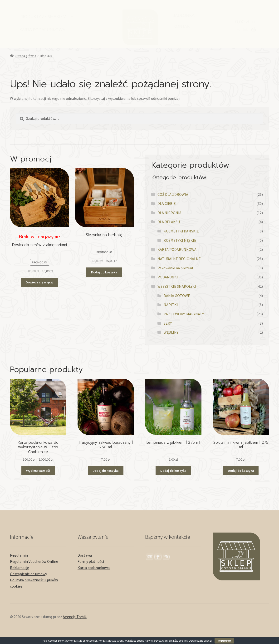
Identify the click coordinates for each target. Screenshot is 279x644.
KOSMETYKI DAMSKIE (181, 231)
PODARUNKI (168, 277)
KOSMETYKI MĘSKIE (180, 240)
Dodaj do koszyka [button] (104, 272)
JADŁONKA (184, 15)
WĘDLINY (171, 332)
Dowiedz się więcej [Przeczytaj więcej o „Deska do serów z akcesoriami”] (39, 282)
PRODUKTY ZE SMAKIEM (43, 17)
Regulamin (19, 555)
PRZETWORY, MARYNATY (184, 314)
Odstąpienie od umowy (28, 574)
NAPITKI (171, 305)
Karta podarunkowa (94, 568)
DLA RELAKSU (169, 222)
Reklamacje (20, 568)
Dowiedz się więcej (200, 641)
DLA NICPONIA (169, 213)
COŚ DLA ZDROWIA (173, 194)
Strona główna (26, 56)
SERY (168, 323)
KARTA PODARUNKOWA (42, 30)
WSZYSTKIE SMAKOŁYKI (177, 286)
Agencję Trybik (75, 617)
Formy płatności (91, 561)
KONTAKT (183, 26)
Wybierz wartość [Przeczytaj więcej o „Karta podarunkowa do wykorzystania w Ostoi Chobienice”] (38, 471)
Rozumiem (224, 641)
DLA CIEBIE (167, 203)
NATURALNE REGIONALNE (179, 259)
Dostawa (85, 555)
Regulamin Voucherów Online (34, 561)
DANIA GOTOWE (177, 296)
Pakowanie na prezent (176, 268)
